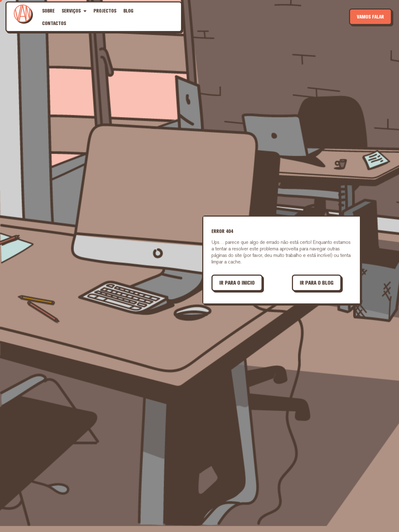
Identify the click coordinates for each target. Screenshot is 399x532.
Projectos (105, 11)
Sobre (48, 11)
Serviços (74, 11)
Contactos (54, 23)
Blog (128, 11)
